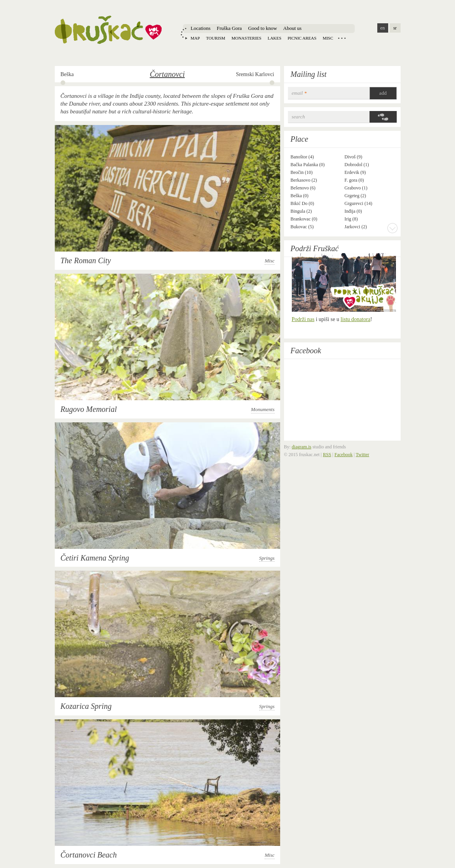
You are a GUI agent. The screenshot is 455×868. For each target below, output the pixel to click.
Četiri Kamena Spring (95, 558)
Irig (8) (351, 219)
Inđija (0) (353, 211)
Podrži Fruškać (315, 248)
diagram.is (302, 447)
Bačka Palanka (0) (308, 165)
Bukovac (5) (302, 227)
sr (395, 28)
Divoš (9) (354, 157)
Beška (67, 74)
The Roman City (86, 260)
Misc (328, 38)
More (392, 228)
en (383, 28)
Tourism (215, 38)
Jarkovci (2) (356, 227)
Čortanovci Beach (89, 855)
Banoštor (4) (302, 157)
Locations (201, 28)
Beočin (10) (302, 172)
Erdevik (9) (355, 172)
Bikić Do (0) (302, 203)
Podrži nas (303, 319)
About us (292, 28)
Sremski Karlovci (255, 74)
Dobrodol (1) (357, 165)
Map (195, 38)
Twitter (363, 455)
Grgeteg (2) (355, 196)
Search (298, 117)
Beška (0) (300, 196)
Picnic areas (302, 38)
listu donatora (356, 319)
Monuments (263, 409)
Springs (267, 558)
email (299, 93)
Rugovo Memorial (89, 409)
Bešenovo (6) (303, 188)
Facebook (306, 351)
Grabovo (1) (356, 188)
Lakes (275, 38)
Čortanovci (167, 74)
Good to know (262, 28)
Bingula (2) (301, 211)
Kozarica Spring (86, 706)
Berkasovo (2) (304, 180)
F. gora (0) (354, 180)
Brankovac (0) (304, 219)
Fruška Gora (229, 28)
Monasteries (247, 38)
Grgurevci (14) (358, 203)
